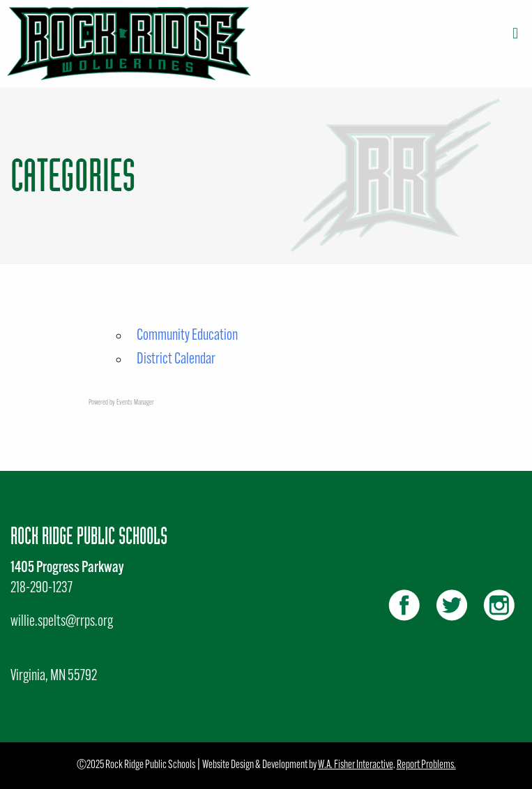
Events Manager (135, 403)
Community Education (187, 336)
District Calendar (176, 360)
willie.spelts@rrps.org (62, 622)
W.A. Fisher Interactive (356, 765)
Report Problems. (426, 765)
